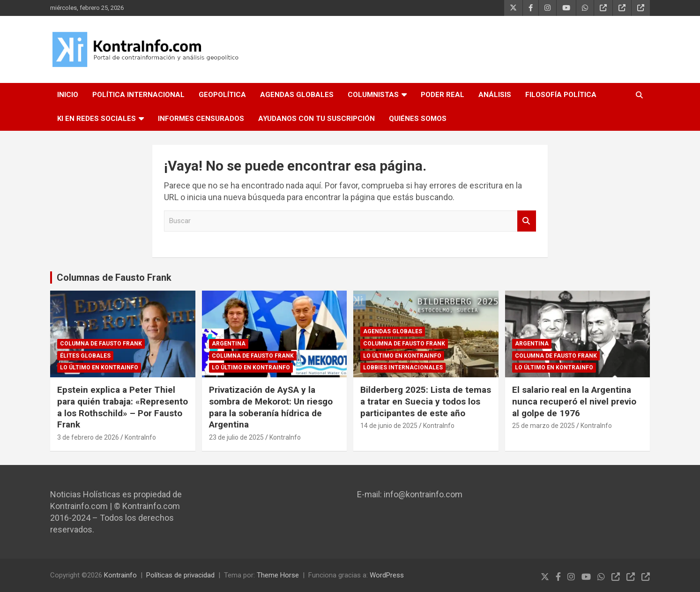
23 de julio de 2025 (236, 437)
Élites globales (85, 356)
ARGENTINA (229, 344)
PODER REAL (443, 95)
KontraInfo (140, 437)
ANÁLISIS (495, 95)
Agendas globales (393, 331)
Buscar (527, 221)
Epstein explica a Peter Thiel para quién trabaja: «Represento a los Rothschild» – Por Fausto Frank (123, 407)
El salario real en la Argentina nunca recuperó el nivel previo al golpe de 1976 (574, 401)
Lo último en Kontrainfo (99, 367)
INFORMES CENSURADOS (201, 119)
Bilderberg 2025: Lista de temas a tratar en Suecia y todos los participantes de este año (426, 401)
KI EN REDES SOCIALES (97, 119)
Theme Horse (278, 575)
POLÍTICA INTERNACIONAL (138, 95)
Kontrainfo (120, 575)
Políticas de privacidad (180, 575)
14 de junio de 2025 (389, 426)
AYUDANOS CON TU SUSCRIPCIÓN (316, 119)
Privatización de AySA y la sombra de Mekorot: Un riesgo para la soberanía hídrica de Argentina (271, 407)
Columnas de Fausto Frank (114, 277)
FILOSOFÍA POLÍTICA (561, 95)
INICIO (68, 95)
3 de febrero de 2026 (88, 437)
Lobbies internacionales (403, 367)
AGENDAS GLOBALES (297, 95)
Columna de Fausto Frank (101, 344)
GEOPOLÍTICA (222, 95)
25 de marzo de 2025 (544, 426)
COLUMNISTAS (373, 95)
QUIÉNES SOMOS (418, 119)
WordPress (387, 575)
